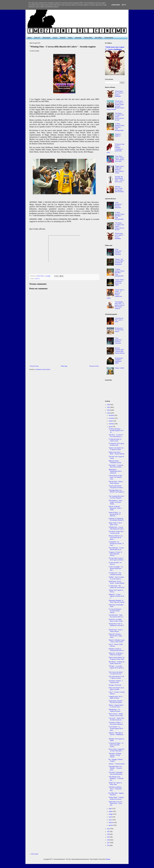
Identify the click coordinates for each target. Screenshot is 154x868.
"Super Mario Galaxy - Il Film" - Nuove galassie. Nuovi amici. (120, 159)
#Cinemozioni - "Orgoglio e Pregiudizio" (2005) (119, 361)
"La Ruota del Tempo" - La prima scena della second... (116, 745)
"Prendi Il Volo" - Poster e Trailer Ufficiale (116, 631)
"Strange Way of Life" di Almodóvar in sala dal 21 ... (116, 625)
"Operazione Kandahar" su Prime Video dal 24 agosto (116, 601)
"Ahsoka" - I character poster (116, 764)
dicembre (111, 415)
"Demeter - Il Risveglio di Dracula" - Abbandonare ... (116, 734)
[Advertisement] (64, 349)
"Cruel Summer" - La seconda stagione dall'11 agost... (116, 728)
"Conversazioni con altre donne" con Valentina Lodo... (115, 477)
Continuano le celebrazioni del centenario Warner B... (116, 519)
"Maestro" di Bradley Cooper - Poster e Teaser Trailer (116, 641)
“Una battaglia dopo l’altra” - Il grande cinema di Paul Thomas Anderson (120, 305)
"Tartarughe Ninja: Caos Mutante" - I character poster (115, 768)
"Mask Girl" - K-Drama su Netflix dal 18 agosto (116, 654)
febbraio (111, 823)
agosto (111, 427)
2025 (109, 407)
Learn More (115, 5)
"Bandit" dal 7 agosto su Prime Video (115, 784)
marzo (111, 820)
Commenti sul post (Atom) (43, 369)
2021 (109, 832)
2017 (109, 843)
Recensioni (47, 38)
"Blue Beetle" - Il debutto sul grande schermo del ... (116, 663)
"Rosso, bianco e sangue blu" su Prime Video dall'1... (116, 750)
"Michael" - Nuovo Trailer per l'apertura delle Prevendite (119, 189)
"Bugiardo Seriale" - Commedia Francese (115, 462)
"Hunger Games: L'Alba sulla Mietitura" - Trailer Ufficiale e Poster (119, 170)
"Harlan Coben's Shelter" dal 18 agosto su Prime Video (116, 658)
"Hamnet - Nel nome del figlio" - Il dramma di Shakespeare (120, 262)
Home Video (88, 38)
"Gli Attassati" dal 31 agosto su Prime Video (116, 444)
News (30, 38)
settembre (112, 424)
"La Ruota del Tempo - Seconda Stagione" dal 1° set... (116, 431)
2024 (109, 410)
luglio (110, 809)
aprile (110, 817)
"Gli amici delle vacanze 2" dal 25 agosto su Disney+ (116, 559)
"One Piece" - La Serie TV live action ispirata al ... (116, 436)
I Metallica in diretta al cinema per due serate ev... (116, 650)
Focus (55, 38)
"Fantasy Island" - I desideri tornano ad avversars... (116, 798)
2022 (109, 829)
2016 (109, 845)
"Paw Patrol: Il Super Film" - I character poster (116, 532)
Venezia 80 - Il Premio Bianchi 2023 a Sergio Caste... (115, 636)
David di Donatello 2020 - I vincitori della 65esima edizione (120, 351)
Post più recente (34, 366)
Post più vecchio (94, 366)
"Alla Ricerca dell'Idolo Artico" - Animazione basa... (115, 789)
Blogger (108, 859)
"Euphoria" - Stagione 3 (118, 135)
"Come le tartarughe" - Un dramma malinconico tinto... (116, 568)
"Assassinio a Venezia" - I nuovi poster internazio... (116, 723)
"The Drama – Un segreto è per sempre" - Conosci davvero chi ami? (119, 117)
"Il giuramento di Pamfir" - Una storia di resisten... (116, 702)
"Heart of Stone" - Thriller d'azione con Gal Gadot (116, 715)
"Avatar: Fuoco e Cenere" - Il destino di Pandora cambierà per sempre (115, 294)
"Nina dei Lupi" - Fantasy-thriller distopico (116, 482)
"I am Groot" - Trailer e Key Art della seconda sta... (116, 719)
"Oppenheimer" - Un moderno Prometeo (114, 710)
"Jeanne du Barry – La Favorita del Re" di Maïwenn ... (115, 514)
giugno (111, 811)
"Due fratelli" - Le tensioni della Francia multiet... (116, 466)
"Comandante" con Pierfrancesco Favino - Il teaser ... (116, 544)
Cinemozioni (109, 38)
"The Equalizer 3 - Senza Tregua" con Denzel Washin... (115, 502)
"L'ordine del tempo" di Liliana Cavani (115, 440)
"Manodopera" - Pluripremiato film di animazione (115, 471)
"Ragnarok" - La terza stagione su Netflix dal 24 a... (116, 596)
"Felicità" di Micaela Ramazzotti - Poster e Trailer (115, 508)
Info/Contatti (35, 854)
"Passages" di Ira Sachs (115, 685)
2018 (109, 840)
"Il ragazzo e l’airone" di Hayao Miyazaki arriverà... (115, 554)
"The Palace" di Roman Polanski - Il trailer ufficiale (115, 755)
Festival (63, 38)
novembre (112, 418)
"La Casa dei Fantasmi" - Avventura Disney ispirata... (115, 611)
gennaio (111, 825)
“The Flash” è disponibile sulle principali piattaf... (116, 773)
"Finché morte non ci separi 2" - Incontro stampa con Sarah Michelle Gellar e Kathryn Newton (116, 105)
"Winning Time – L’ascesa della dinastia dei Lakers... (116, 528)
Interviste (78, 38)
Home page (64, 366)
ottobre (111, 421)
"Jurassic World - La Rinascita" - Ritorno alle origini (120, 282)
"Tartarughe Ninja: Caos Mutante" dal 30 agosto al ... (116, 492)
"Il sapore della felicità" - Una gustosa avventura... (116, 487)
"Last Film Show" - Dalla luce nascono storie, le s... (116, 616)
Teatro (70, 38)
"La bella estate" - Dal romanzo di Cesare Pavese (116, 587)
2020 (109, 834)
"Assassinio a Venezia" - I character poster (116, 682)
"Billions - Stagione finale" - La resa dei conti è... (116, 706)
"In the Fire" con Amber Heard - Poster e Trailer (116, 620)
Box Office (99, 38)
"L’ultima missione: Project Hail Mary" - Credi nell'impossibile (120, 127)
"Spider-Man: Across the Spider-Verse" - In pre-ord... (115, 803)
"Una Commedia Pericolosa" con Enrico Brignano (116, 497)
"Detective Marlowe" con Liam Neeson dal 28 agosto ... (115, 538)
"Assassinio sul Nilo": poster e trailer (119, 320)
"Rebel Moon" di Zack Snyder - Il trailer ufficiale (116, 582)
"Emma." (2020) (119, 368)
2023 (109, 413)
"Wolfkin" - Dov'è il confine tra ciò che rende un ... (116, 578)
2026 (109, 405)
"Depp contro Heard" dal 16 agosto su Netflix (116, 689)
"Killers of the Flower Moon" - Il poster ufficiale (116, 453)
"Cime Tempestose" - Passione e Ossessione (119, 205)
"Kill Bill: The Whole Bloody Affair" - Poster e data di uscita (120, 179)
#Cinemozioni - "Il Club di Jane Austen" (119, 330)
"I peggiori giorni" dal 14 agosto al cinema (115, 697)
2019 (109, 837)
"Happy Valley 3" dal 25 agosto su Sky (115, 524)
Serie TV (37, 38)
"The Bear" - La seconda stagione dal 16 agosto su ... (116, 668)
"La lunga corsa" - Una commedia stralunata (115, 574)
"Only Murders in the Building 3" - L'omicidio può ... (116, 778)
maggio (111, 814)
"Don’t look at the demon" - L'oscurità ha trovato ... (116, 673)
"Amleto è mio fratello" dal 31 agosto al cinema (116, 449)
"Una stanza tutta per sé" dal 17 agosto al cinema (116, 677)
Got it (124, 5)
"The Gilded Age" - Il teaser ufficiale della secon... (116, 549)
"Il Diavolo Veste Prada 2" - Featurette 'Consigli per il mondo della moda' (116, 148)
